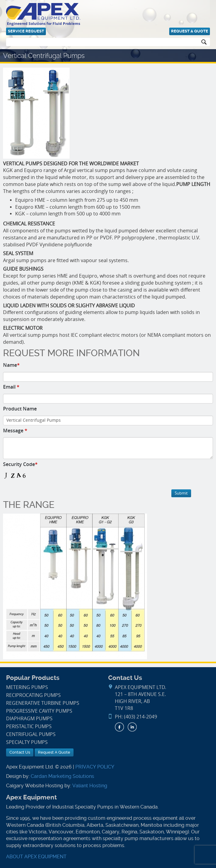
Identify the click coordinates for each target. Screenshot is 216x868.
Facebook (119, 727)
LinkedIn (132, 727)
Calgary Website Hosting (35, 786)
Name (11, 365)
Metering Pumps (27, 687)
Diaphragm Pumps (29, 719)
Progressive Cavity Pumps (39, 711)
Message (15, 431)
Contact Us (20, 752)
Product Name (20, 409)
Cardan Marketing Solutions (62, 776)
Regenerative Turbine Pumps (43, 703)
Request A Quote (190, 31)
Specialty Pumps (27, 742)
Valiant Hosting (90, 786)
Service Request (26, 31)
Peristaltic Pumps (29, 726)
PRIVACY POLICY (95, 767)
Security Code (20, 464)
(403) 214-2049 (141, 717)
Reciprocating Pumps (33, 695)
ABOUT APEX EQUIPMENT (36, 857)
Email (11, 387)
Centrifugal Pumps (31, 734)
